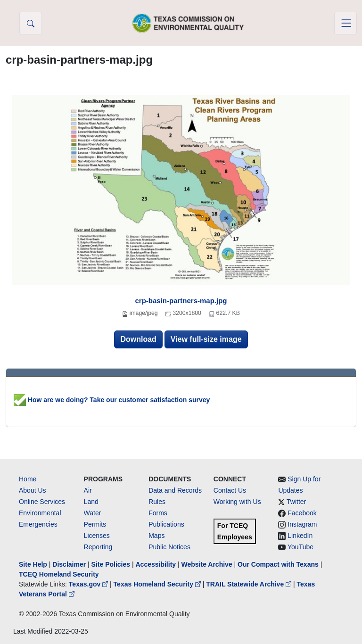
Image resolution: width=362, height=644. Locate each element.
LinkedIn (300, 536)
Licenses (97, 536)
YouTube (300, 547)
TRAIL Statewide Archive (250, 584)
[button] (31, 23)
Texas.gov (89, 584)
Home (28, 479)
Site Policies (111, 564)
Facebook (302, 513)
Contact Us (230, 490)
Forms (158, 513)
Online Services (42, 502)
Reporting (98, 547)
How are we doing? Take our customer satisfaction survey (112, 400)
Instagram (302, 524)
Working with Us (237, 502)
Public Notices (169, 547)
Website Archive (207, 564)
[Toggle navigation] (346, 23)
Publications (166, 524)
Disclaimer (69, 564)
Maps (156, 536)
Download (138, 339)
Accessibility (156, 564)
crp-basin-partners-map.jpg (181, 301)
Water (93, 513)
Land (91, 502)
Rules (157, 502)
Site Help (33, 564)
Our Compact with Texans (278, 564)
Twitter (296, 502)
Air (88, 490)
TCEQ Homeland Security (59, 574)
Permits (95, 524)
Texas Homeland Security (158, 584)
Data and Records (175, 490)
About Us (33, 490)
